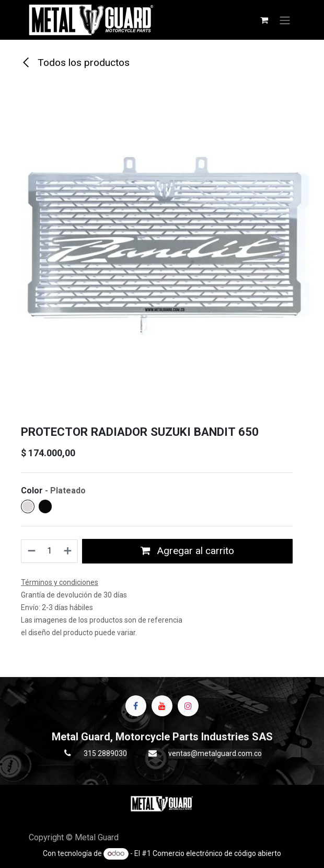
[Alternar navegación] (285, 20)
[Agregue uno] (68, 551)
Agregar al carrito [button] (187, 551)
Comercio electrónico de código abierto (217, 853)
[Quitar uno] (31, 551)
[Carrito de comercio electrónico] (264, 20)
